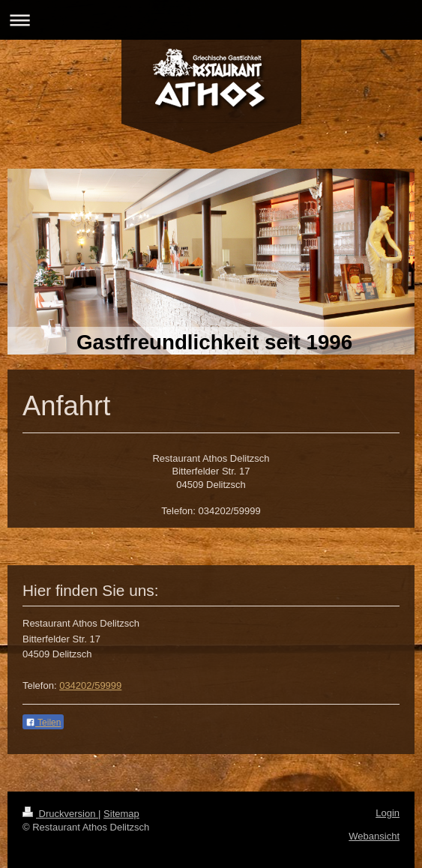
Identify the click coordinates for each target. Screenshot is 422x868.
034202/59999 (90, 685)
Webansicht (374, 836)
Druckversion (60, 814)
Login (388, 813)
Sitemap (121, 814)
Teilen (43, 723)
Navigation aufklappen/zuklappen (211, 20)
